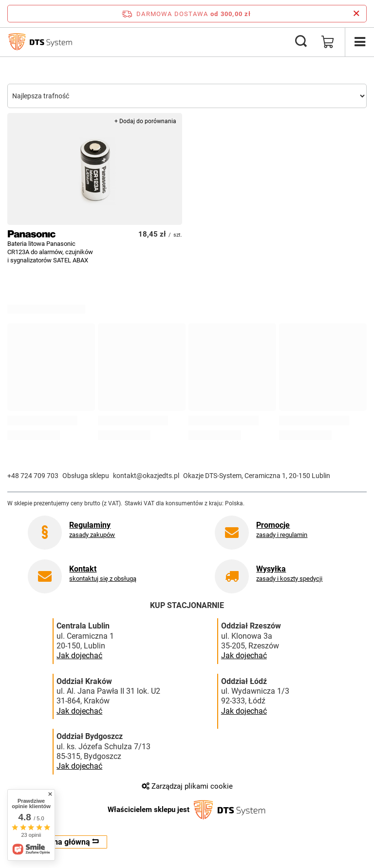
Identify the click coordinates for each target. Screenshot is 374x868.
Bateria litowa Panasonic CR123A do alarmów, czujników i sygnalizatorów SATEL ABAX (50, 252)
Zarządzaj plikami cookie (187, 786)
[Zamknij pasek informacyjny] (356, 14)
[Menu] (359, 42)
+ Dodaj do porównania (145, 121)
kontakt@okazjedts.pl (146, 476)
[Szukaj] (301, 42)
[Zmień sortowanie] (187, 96)
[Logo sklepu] (40, 42)
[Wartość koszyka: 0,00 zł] (328, 42)
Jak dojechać (79, 656)
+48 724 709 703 (33, 476)
